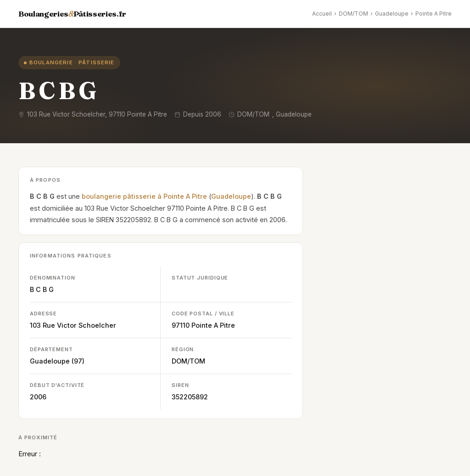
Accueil (322, 14)
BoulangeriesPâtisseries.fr (72, 14)
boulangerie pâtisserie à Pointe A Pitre (144, 196)
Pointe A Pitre (434, 14)
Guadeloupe (392, 14)
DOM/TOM (353, 14)
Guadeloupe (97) (57, 361)
